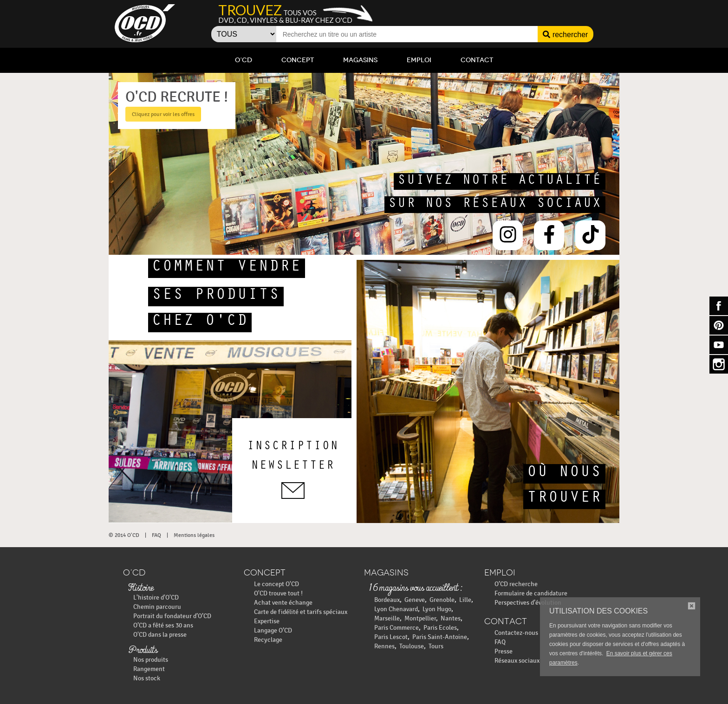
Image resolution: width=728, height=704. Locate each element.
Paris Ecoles (440, 628)
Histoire (141, 588)
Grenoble (442, 600)
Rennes (384, 646)
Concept (298, 60)
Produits (143, 651)
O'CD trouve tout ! (278, 593)
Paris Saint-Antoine (440, 637)
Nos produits (151, 660)
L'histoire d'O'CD (156, 597)
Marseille (387, 618)
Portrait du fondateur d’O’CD (172, 616)
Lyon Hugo (437, 609)
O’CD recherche (516, 584)
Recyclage (268, 640)
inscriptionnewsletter (293, 470)
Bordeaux (387, 600)
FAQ (156, 535)
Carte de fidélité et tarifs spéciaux (301, 612)
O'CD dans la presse (160, 635)
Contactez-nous (516, 633)
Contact (477, 60)
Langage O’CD (273, 630)
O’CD (244, 60)
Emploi (419, 60)
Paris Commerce (396, 628)
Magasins (360, 60)
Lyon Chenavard (396, 609)
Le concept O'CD (276, 584)
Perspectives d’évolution (528, 603)
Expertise (267, 621)
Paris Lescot (391, 637)
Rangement (149, 669)
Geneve (415, 600)
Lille (465, 600)
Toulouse (412, 646)
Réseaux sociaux (517, 661)
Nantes (451, 618)
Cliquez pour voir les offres (163, 114)
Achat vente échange (283, 603)
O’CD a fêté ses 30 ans (163, 625)
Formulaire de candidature (531, 593)
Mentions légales (194, 535)
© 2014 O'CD (124, 535)
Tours (436, 646)
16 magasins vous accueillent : (415, 588)
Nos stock (147, 678)
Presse (504, 651)
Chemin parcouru (157, 607)
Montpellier (420, 618)
